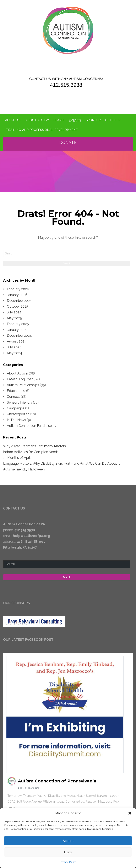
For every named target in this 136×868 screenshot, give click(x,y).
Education (15, 390)
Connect (13, 396)
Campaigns (16, 407)
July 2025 (14, 311)
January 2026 (17, 294)
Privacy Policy (68, 862)
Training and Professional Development (42, 129)
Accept (68, 841)
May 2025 (14, 317)
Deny (68, 852)
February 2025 (18, 323)
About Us (13, 120)
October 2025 (18, 306)
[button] (130, 813)
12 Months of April (17, 457)
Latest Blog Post (20, 378)
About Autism (37, 120)
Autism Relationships (23, 384)
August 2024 (17, 341)
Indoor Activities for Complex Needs (31, 451)
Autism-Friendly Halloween (24, 468)
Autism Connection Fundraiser (30, 425)
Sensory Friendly (20, 401)
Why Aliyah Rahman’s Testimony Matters (34, 445)
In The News (16, 419)
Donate (69, 141)
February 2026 (18, 288)
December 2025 (19, 300)
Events (75, 120)
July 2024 (14, 346)
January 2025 (17, 329)
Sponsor (94, 120)
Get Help (113, 120)
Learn (59, 120)
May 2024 (15, 352)
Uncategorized (18, 413)
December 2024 (19, 335)
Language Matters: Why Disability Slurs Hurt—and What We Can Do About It (61, 462)
